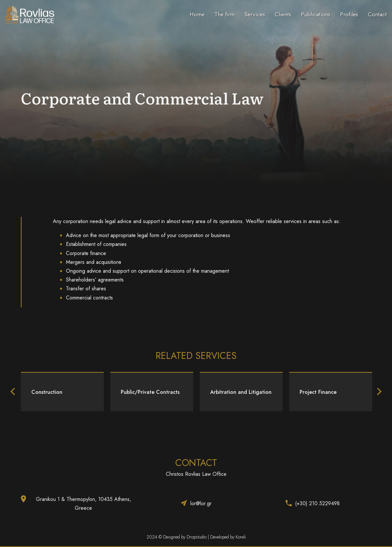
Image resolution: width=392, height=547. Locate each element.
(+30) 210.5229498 (317, 503)
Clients (283, 14)
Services (255, 14)
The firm (225, 14)
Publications (316, 14)
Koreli (241, 537)
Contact (377, 14)
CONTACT (196, 463)
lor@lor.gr (201, 503)
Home (197, 14)
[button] (13, 392)
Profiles (349, 14)
